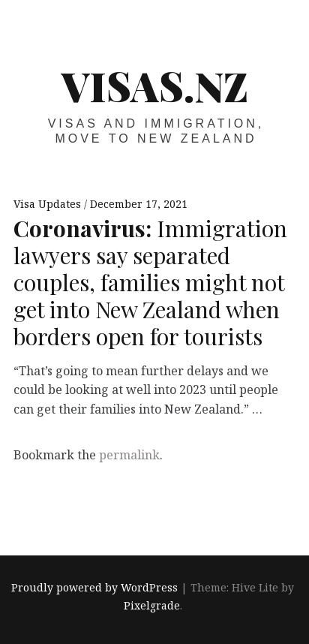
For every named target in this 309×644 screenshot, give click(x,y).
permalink (129, 455)
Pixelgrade (152, 605)
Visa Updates (49, 204)
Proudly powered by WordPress (94, 587)
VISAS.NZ (155, 86)
